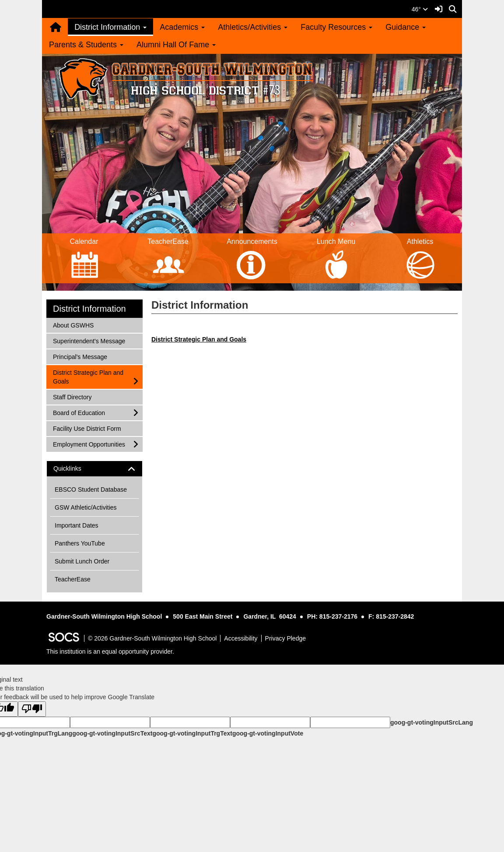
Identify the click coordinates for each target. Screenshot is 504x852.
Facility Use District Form (87, 428)
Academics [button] (182, 27)
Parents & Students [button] (86, 45)
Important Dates (77, 525)
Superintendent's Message (89, 340)
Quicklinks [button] (75, 469)
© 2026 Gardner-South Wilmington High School (152, 638)
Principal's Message (80, 356)
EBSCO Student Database (91, 489)
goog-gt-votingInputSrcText (112, 733)
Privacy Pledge (285, 638)
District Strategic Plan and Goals (88, 376)
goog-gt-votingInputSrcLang (432, 722)
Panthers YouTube (80, 543)
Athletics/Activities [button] (253, 27)
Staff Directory (72, 396)
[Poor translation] (32, 709)
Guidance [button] (406, 27)
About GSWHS (73, 325)
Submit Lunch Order (82, 561)
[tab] (94, 469)
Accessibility (241, 638)
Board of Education (79, 412)
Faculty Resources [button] (336, 27)
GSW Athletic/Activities (86, 507)
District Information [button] (110, 27)
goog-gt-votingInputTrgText (192, 733)
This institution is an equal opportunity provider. (110, 651)
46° (420, 9)
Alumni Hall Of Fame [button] (176, 45)
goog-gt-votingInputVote (268, 733)
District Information (89, 309)
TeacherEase (73, 579)
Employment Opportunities (89, 444)
